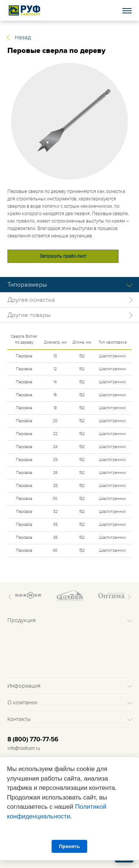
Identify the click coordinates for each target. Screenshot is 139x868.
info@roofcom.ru (24, 748)
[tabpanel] (69, 121)
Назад (23, 37)
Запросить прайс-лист (63, 256)
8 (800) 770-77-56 (33, 740)
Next (128, 597)
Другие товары (29, 315)
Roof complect (25, 10)
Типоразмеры (27, 285)
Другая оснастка (31, 300)
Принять (69, 846)
